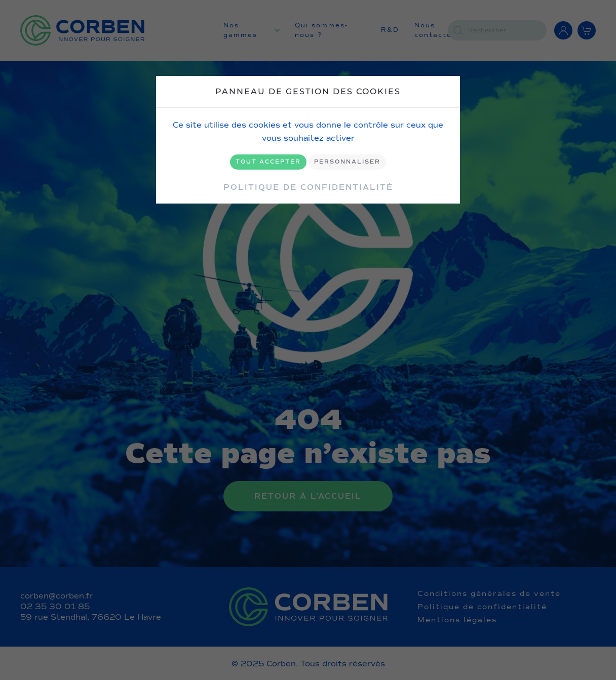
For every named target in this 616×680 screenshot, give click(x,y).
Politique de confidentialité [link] (308, 187)
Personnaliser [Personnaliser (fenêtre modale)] (347, 162)
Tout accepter (268, 162)
